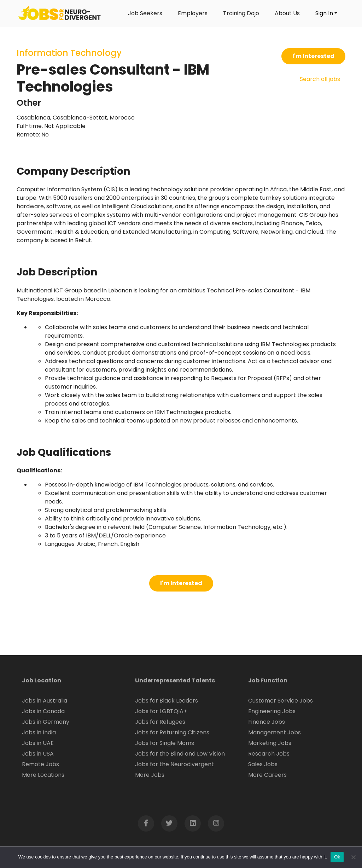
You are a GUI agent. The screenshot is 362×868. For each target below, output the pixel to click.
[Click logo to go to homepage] (60, 13)
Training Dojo (241, 13)
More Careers (267, 775)
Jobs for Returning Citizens (172, 732)
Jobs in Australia (45, 701)
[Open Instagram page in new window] (216, 823)
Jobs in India (39, 732)
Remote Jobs (40, 764)
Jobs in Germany (46, 722)
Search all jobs (320, 79)
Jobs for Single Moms (165, 743)
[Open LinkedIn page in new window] (193, 823)
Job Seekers (145, 13)
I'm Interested (313, 56)
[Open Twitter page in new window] (169, 823)
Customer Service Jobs (281, 701)
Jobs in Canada (43, 711)
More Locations (43, 775)
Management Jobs (275, 732)
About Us (287, 13)
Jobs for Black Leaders (167, 701)
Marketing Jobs (270, 743)
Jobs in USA (38, 754)
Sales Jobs (263, 764)
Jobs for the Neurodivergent (174, 764)
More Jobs (150, 775)
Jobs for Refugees (160, 722)
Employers (193, 13)
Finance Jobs (267, 722)
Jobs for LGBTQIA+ (161, 711)
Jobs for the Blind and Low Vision (180, 754)
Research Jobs (269, 754)
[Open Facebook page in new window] (146, 823)
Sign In (324, 13)
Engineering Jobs (272, 711)
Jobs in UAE (38, 743)
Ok (337, 857)
